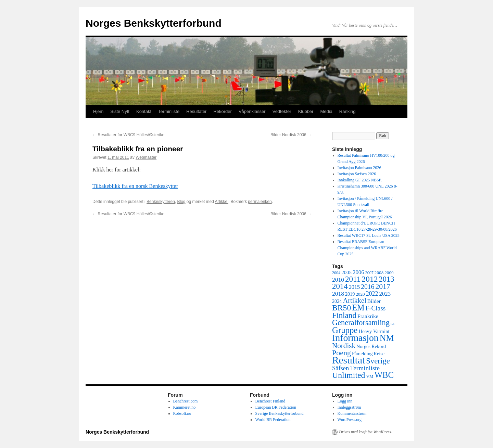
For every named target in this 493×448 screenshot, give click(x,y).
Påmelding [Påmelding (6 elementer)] (362, 354)
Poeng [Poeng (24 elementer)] (342, 353)
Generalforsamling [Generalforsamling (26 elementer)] (361, 323)
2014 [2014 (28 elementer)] (340, 286)
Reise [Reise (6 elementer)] (379, 354)
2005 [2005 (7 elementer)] (346, 272)
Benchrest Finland (270, 401)
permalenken (260, 202)
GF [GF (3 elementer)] (393, 324)
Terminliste (169, 111)
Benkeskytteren (161, 202)
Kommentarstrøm (352, 413)
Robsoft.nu (182, 413)
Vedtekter (282, 111)
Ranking (347, 111)
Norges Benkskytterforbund (154, 23)
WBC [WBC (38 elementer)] (384, 375)
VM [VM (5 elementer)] (370, 376)
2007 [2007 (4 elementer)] (369, 273)
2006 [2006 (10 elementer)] (358, 272)
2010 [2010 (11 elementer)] (338, 280)
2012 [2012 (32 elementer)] (370, 279)
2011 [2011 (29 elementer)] (353, 279)
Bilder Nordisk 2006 (291, 135)
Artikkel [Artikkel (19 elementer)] (354, 300)
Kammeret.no (185, 407)
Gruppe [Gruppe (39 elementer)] (345, 330)
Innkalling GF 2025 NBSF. (360, 180)
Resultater (196, 111)
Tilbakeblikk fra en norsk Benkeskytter (135, 186)
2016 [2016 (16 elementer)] (368, 287)
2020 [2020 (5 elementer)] (360, 294)
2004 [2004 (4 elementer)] (336, 273)
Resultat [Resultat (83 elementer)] (349, 360)
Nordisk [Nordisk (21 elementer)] (344, 346)
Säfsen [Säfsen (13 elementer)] (340, 368)
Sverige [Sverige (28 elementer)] (378, 361)
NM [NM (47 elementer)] (387, 338)
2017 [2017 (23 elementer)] (383, 286)
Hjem (98, 111)
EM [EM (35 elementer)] (358, 308)
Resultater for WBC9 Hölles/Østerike (128, 135)
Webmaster (146, 157)
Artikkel (222, 202)
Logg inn (345, 401)
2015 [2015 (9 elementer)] (355, 287)
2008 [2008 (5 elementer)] (379, 273)
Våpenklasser (252, 111)
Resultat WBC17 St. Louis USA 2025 (369, 235)
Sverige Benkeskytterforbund (280, 413)
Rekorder (222, 111)
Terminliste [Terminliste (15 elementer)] (365, 368)
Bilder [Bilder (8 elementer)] (374, 301)
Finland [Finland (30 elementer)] (344, 315)
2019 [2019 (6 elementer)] (350, 294)
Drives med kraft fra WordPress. (365, 432)
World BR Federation (273, 420)
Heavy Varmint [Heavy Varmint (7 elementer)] (374, 331)
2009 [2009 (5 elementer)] (389, 273)
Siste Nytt (120, 111)
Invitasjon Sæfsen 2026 (357, 174)
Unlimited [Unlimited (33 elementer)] (349, 375)
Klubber (306, 111)
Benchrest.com (186, 401)
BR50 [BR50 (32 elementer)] (342, 308)
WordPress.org (350, 420)
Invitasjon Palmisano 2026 (359, 168)
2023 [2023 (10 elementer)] (385, 294)
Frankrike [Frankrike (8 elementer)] (368, 316)
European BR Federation (276, 407)
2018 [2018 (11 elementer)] (338, 294)
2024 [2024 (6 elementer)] (337, 301)
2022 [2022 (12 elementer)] (372, 294)
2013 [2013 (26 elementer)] (387, 279)
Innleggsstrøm (349, 407)
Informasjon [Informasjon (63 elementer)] (355, 338)
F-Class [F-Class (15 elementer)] (376, 308)
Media (326, 111)
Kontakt (144, 111)
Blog (181, 202)
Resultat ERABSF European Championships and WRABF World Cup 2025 (367, 248)
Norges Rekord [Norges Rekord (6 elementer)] (371, 346)
